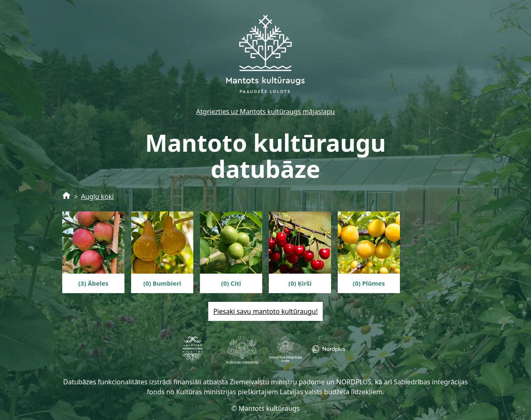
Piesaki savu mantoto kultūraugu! (265, 311)
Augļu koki (97, 197)
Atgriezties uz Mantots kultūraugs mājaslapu (265, 112)
